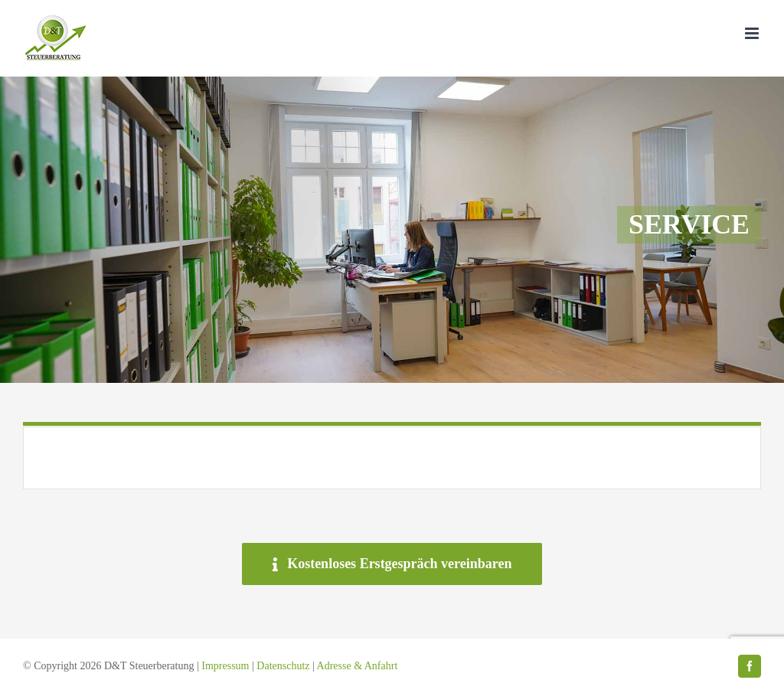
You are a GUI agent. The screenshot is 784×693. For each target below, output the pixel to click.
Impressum (225, 666)
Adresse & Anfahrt (358, 666)
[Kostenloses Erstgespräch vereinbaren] (392, 564)
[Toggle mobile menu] (753, 33)
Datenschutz (283, 666)
